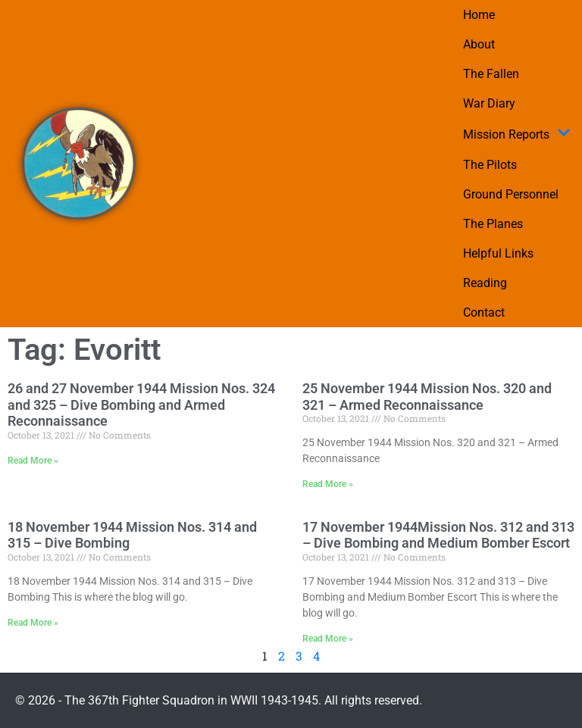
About (479, 44)
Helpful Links (498, 253)
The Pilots (490, 165)
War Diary (489, 103)
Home (479, 15)
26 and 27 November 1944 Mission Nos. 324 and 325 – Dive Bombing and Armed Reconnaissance (141, 405)
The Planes (493, 224)
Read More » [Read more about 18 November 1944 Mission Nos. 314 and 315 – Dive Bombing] (33, 623)
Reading (485, 283)
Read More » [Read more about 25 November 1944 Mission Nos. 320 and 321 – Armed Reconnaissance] (328, 484)
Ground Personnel (511, 194)
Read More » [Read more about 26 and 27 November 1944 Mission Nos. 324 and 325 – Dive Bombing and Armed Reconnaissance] (33, 461)
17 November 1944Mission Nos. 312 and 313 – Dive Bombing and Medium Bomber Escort (438, 535)
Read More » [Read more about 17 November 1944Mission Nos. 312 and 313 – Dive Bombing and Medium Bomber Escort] (328, 639)
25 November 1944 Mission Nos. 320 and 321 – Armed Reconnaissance (427, 397)
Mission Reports (517, 134)
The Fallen (491, 74)
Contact (484, 312)
